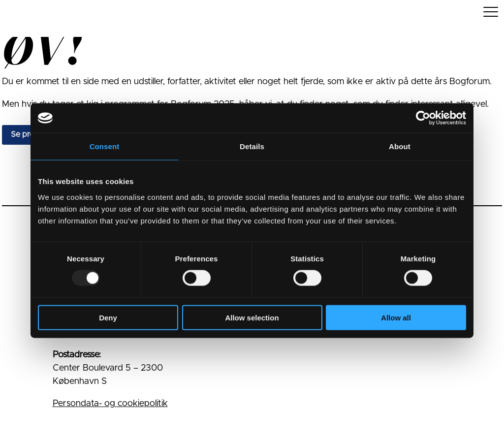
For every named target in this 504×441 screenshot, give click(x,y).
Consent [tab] (105, 146)
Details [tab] (252, 146)
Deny (108, 317)
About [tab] (400, 146)
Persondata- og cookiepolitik (110, 404)
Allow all (396, 317)
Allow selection (252, 317)
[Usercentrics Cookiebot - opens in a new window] (423, 118)
